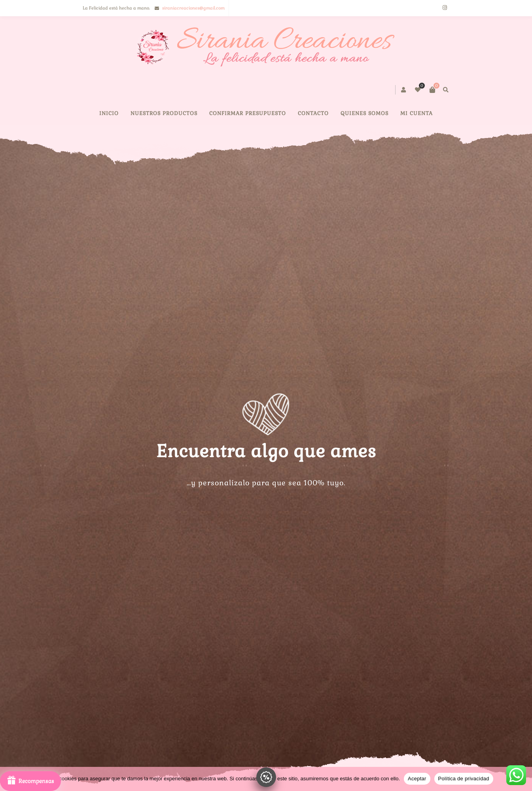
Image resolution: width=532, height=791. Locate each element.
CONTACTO (313, 113)
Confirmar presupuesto (248, 113)
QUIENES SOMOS (364, 113)
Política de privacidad (464, 779)
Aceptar (417, 779)
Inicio (109, 113)
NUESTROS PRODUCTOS (164, 113)
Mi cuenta (417, 113)
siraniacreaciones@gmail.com (193, 8)
